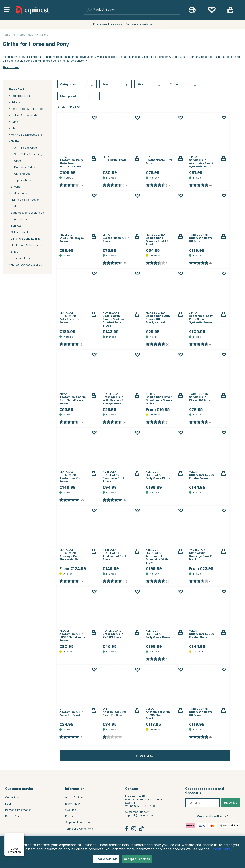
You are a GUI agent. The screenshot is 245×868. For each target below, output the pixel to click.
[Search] (132, 10)
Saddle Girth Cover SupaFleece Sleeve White (159, 400)
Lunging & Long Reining (26, 239)
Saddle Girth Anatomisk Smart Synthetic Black (201, 163)
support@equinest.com (140, 815)
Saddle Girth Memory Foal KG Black (157, 241)
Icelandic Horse (21, 258)
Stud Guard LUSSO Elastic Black (202, 636)
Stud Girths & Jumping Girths (28, 157)
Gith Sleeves (22, 174)
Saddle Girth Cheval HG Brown (201, 399)
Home (6, 35)
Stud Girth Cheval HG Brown (201, 240)
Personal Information (18, 810)
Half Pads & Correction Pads (25, 203)
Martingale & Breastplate (26, 135)
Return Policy (14, 816)
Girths (44, 35)
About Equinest (75, 797)
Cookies (71, 810)
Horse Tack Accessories (26, 265)
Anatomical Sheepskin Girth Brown (157, 559)
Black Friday (73, 804)
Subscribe (230, 803)
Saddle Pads (19, 193)
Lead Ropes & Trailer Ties (27, 109)
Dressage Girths (25, 167)
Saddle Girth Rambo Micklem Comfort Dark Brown (114, 321)
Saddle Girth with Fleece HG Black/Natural (158, 319)
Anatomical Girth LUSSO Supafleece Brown (72, 637)
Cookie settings (106, 859)
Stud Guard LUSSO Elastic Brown (202, 477)
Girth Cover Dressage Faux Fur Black (202, 556)
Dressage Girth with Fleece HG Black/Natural (113, 400)
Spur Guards (19, 219)
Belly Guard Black (158, 478)
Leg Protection (20, 96)
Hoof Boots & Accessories (28, 245)
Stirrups (16, 187)
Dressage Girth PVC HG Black (113, 636)
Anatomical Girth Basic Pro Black (71, 713)
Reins (14, 122)
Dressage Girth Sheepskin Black (71, 558)
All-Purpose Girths (26, 148)
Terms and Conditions (79, 829)
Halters (15, 102)
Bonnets (16, 226)
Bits (13, 128)
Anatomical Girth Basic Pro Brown (115, 713)
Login (9, 804)
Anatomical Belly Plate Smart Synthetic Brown (201, 319)
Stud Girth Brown (114, 160)
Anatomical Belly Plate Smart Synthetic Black (71, 163)
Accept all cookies (137, 859)
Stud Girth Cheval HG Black (201, 713)
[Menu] (22, 835)
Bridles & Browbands (24, 115)
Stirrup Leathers (21, 180)
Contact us (12, 797)
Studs (14, 252)
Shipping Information (78, 822)
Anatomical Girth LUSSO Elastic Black (158, 715)
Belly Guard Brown (158, 637)
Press (69, 816)
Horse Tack (25, 35)
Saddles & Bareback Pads (27, 213)
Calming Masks (21, 232)
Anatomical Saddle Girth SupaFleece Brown (73, 400)
